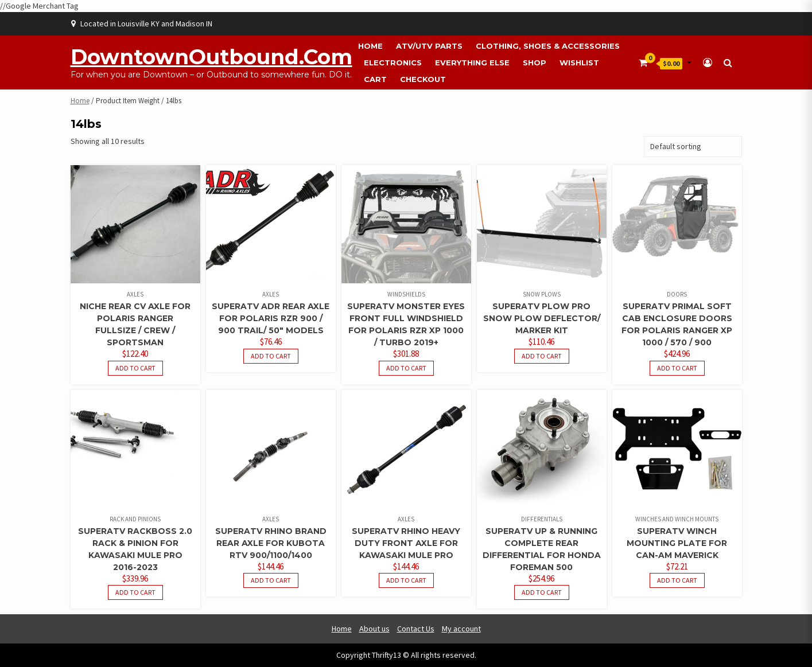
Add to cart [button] (135, 368)
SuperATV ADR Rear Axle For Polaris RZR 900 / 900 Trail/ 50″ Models (271, 318)
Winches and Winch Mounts (677, 519)
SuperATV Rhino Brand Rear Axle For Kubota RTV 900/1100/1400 (271, 543)
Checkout (423, 79)
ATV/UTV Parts (429, 46)
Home (370, 46)
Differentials (542, 519)
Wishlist (579, 63)
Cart (375, 79)
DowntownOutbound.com (211, 57)
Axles (135, 294)
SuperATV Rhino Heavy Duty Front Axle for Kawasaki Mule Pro (406, 543)
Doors (677, 294)
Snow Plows (542, 294)
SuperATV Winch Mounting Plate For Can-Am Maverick (677, 543)
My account (461, 629)
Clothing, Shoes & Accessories (548, 46)
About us (374, 629)
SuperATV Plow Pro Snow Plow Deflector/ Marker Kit (542, 318)
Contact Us (416, 629)
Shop (535, 63)
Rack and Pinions (135, 519)
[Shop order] (693, 147)
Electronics (393, 63)
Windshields (406, 294)
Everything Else (472, 63)
